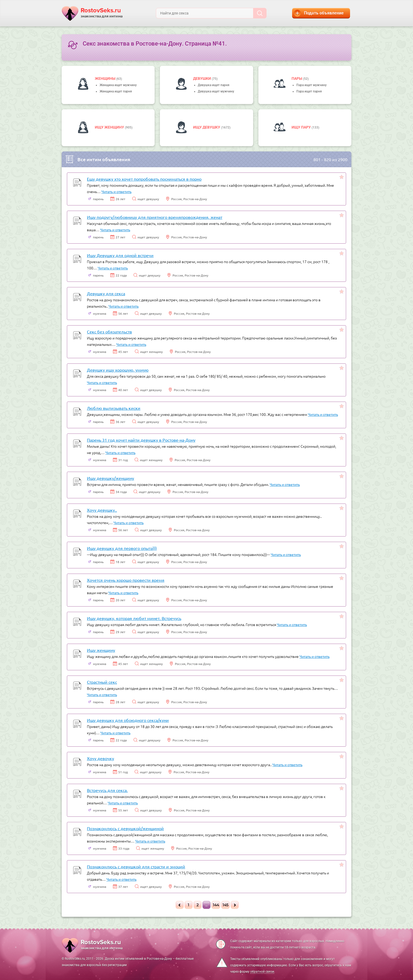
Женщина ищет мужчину (118, 85)
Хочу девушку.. (102, 510)
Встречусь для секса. (107, 790)
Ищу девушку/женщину (110, 478)
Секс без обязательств (109, 332)
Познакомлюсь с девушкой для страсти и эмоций (136, 866)
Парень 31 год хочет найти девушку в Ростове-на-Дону (141, 440)
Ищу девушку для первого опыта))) (122, 548)
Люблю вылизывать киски (114, 408)
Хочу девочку (100, 758)
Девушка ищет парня (214, 85)
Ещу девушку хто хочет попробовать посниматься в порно (144, 179)
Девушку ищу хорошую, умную (118, 370)
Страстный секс (102, 682)
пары (297, 78)
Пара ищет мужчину (311, 85)
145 (225, 905)
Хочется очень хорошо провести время (126, 580)
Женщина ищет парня (116, 91)
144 (216, 905)
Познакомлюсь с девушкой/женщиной (125, 828)
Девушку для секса (106, 293)
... (206, 905)
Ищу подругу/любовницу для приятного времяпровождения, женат (155, 217)
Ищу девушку (207, 127)
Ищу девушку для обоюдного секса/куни (128, 720)
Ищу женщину (110, 127)
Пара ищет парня (309, 91)
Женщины (105, 78)
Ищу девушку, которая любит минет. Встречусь (134, 618)
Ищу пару (302, 127)
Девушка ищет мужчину (216, 91)
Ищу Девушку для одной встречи (120, 255)
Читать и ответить (116, 191)
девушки (202, 78)
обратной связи (262, 972)
